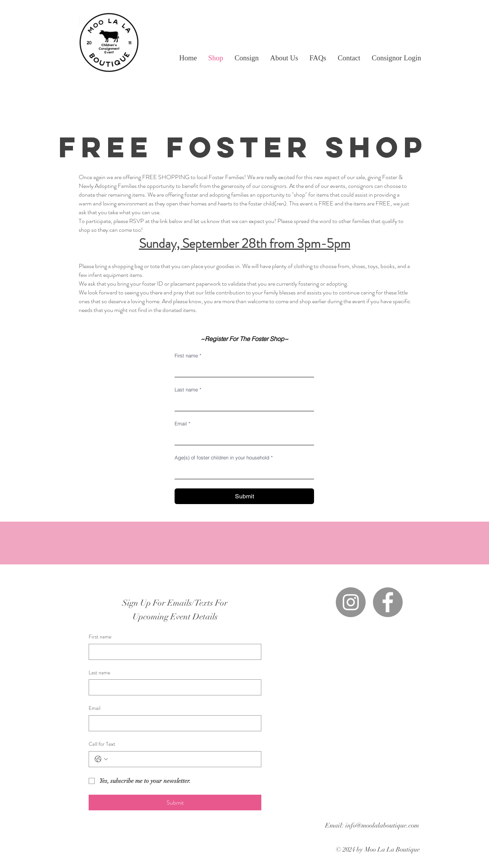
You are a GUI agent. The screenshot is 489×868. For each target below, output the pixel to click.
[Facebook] (388, 602)
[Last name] (242, 403)
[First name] (242, 369)
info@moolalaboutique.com (382, 825)
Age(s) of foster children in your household (224, 457)
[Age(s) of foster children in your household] (242, 471)
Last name (188, 390)
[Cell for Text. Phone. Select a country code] (101, 759)
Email (182, 423)
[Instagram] (351, 602)
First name (188, 356)
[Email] (242, 437)
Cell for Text (102, 744)
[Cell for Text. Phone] (183, 759)
